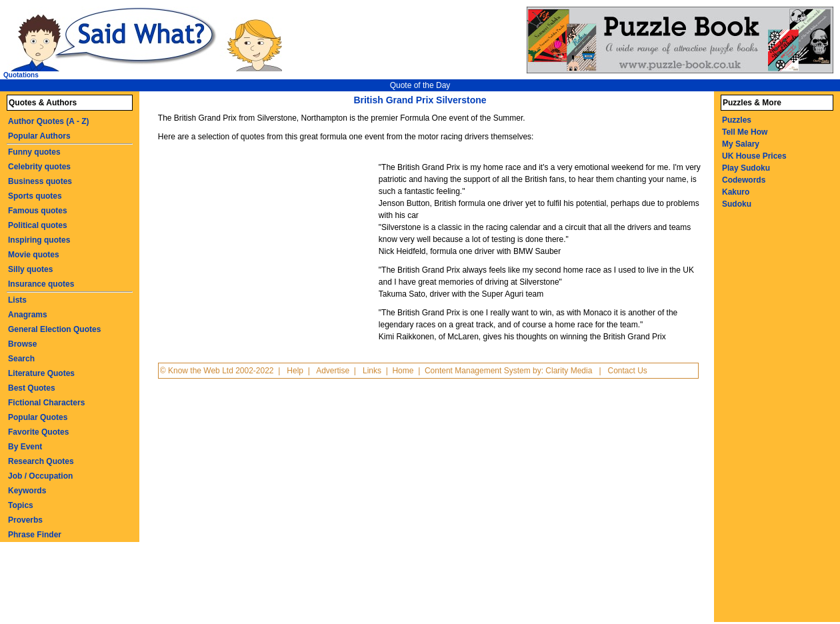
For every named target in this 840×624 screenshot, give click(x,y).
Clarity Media (569, 371)
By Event (25, 447)
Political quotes (38, 225)
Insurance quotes (41, 284)
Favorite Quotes (38, 432)
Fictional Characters (46, 403)
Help (295, 371)
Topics (21, 505)
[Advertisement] (267, 249)
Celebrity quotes (39, 167)
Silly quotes (30, 269)
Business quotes (40, 181)
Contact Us (628, 371)
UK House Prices (754, 156)
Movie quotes (34, 255)
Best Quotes (32, 388)
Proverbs (25, 520)
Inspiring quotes (39, 240)
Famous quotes (38, 211)
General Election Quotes (54, 329)
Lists (17, 300)
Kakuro (736, 192)
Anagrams (28, 315)
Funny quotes (34, 152)
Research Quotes (41, 461)
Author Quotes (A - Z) (49, 121)
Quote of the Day (420, 85)
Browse (22, 344)
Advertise (333, 371)
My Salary (741, 144)
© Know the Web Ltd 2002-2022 (217, 371)
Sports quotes (35, 196)
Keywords (27, 491)
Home (403, 371)
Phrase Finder (35, 535)
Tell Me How (745, 132)
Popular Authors (39, 136)
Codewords (744, 180)
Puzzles (737, 120)
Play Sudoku (746, 168)
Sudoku (737, 204)
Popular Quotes (38, 417)
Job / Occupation (40, 476)
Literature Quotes (41, 373)
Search (21, 359)
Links (372, 371)
